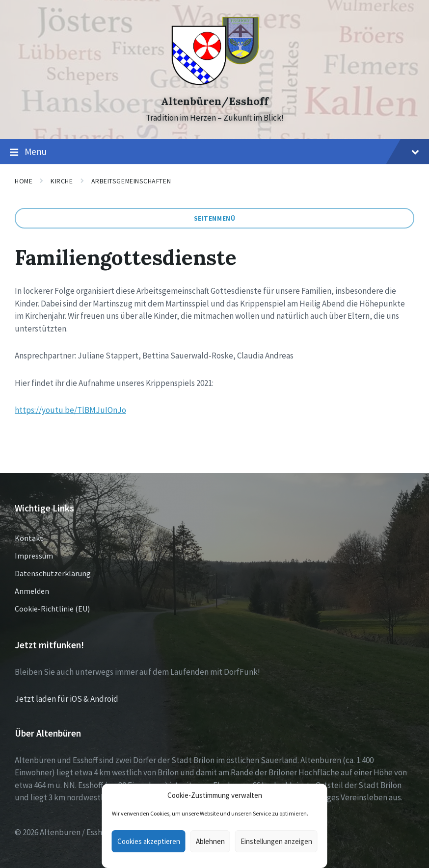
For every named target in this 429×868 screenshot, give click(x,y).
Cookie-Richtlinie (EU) (52, 609)
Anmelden (32, 591)
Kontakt (29, 538)
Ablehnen (210, 841)
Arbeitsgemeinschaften (131, 181)
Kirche (62, 181)
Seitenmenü (215, 218)
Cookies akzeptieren (149, 841)
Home (24, 181)
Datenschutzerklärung (53, 573)
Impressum (34, 556)
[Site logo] (215, 84)
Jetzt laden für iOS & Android (67, 699)
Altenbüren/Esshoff (215, 101)
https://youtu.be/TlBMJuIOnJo (70, 410)
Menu (214, 152)
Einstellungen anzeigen (276, 841)
